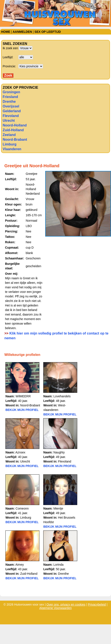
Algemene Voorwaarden (55, 608)
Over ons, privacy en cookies (66, 605)
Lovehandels (62, 396)
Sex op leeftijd (48, 32)
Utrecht (9, 121)
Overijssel (11, 106)
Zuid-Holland (13, 130)
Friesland (10, 97)
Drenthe (9, 102)
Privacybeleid (97, 605)
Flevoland (11, 116)
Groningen (11, 92)
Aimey (20, 565)
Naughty (59, 452)
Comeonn (22, 508)
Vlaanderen (12, 149)
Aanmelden (22, 32)
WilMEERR (23, 396)
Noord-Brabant (15, 140)
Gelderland (12, 111)
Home (6, 32)
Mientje (58, 508)
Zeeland (9, 135)
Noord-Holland (15, 125)
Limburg (10, 144)
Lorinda (59, 565)
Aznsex (20, 452)
